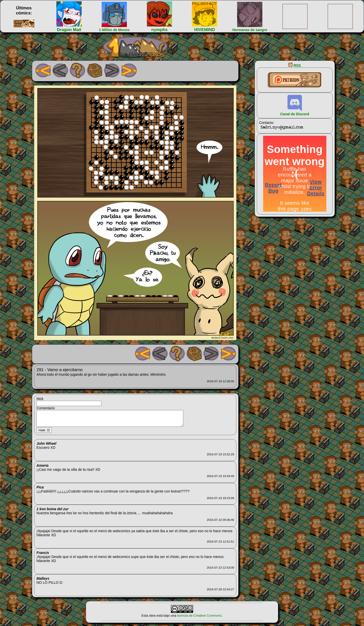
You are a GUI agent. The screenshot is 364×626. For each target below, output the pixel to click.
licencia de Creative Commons (199, 619)
